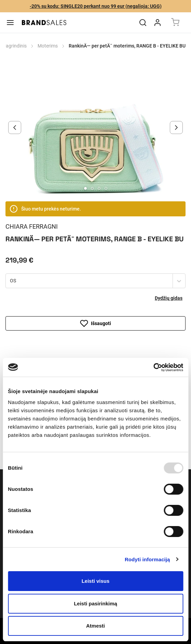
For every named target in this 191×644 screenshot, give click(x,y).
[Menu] (10, 23)
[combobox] (11, 281)
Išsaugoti (95, 323)
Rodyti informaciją (147, 559)
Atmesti (95, 626)
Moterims (48, 46)
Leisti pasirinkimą (95, 603)
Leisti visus (96, 581)
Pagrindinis (15, 46)
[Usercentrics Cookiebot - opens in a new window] (153, 367)
